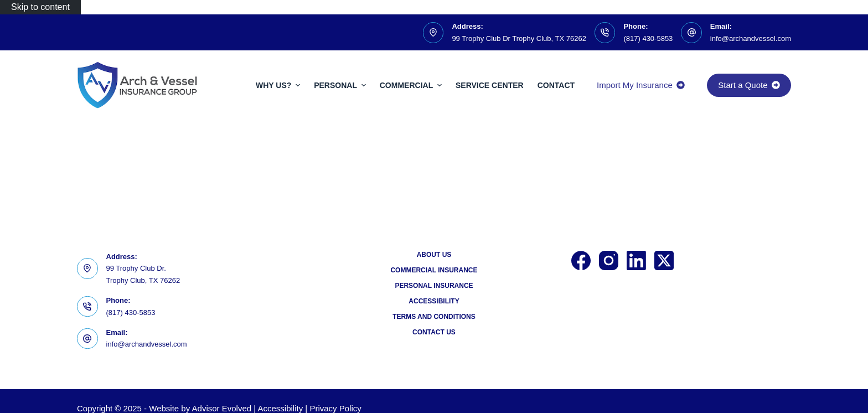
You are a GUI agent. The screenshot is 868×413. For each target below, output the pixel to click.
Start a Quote (749, 85)
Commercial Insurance (434, 270)
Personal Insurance (434, 286)
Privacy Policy (335, 408)
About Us (434, 255)
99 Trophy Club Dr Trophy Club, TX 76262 (519, 38)
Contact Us (434, 332)
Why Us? (279, 85)
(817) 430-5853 (648, 38)
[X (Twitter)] (664, 260)
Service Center (490, 85)
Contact (556, 85)
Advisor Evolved (222, 408)
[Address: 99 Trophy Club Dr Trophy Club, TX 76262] (433, 33)
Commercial (412, 85)
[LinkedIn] (636, 260)
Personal (341, 85)
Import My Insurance (641, 85)
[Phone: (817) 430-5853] (605, 33)
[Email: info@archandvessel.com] (691, 33)
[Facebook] (581, 260)
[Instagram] (609, 260)
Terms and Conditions (434, 317)
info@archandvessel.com (751, 38)
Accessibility (434, 301)
